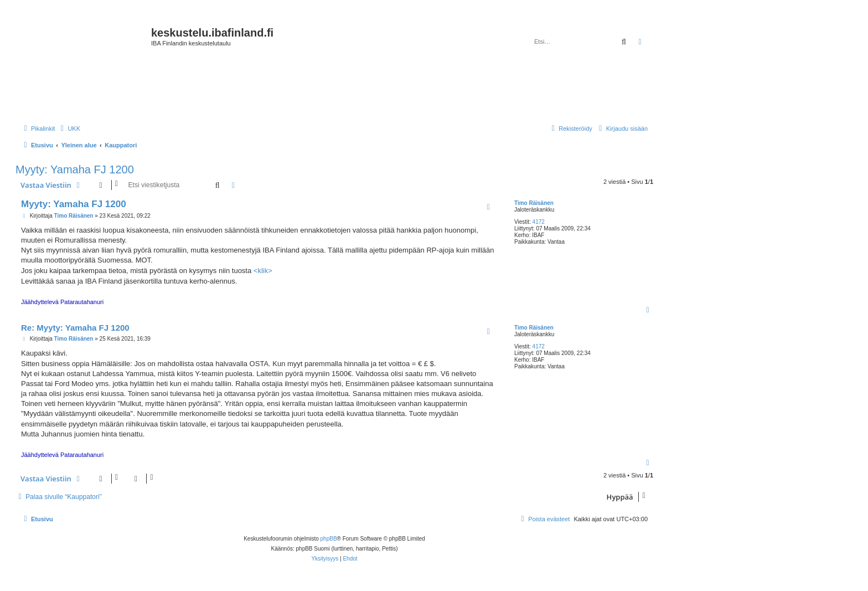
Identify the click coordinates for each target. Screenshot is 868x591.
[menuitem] (69, 129)
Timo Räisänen (534, 203)
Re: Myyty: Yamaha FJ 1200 (75, 328)
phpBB (329, 539)
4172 (539, 222)
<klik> (263, 271)
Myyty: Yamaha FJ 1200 (75, 169)
